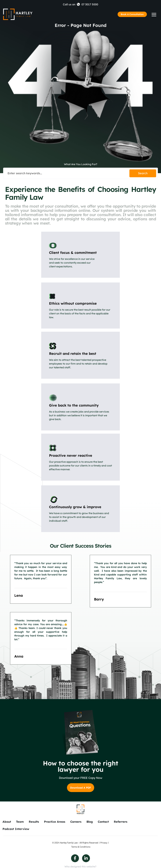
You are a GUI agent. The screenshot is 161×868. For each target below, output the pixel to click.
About (7, 822)
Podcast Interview (16, 829)
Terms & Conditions (81, 847)
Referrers (121, 822)
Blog (90, 822)
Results (34, 822)
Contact (103, 822)
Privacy (104, 843)
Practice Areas (55, 822)
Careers (76, 822)
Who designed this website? (80, 867)
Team (20, 822)
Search (143, 173)
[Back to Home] (18, 14)
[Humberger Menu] (154, 15)
